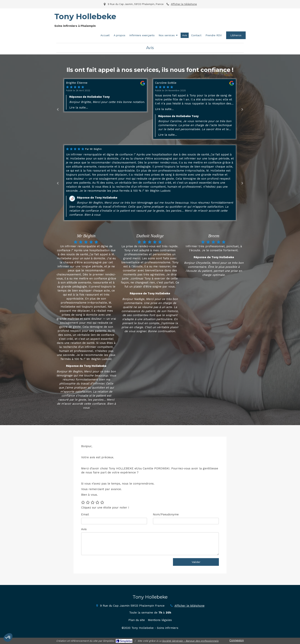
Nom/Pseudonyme (166, 514)
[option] (194, 109)
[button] (8, 637)
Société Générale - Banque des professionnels (190, 641)
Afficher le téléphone (184, 4)
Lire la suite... (79, 108)
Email (85, 514)
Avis (84, 529)
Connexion (237, 640)
